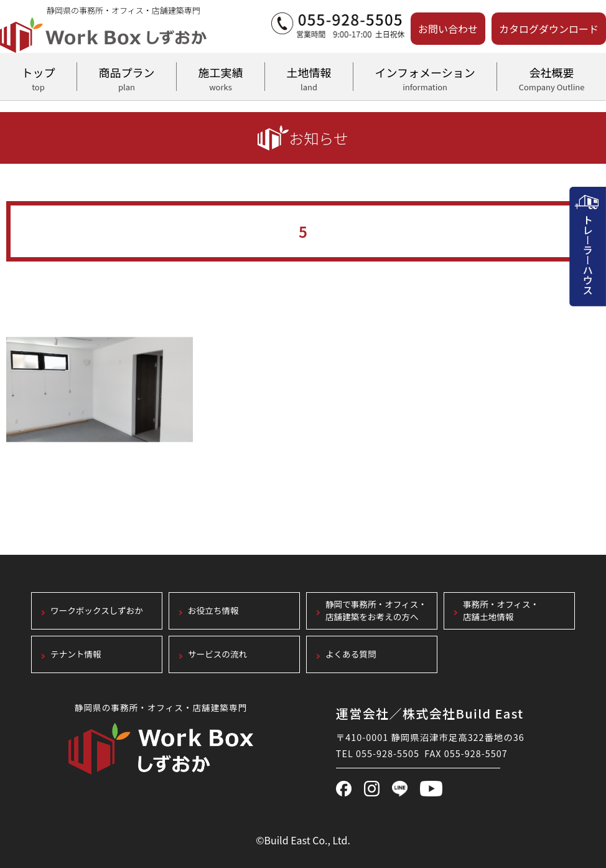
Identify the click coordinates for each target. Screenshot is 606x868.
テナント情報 (76, 655)
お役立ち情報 (213, 611)
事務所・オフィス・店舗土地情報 (501, 611)
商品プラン (127, 77)
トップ (38, 77)
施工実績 (221, 77)
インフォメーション (425, 77)
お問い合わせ (448, 29)
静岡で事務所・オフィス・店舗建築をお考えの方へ (376, 611)
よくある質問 (351, 655)
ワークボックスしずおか (97, 611)
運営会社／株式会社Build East (430, 713)
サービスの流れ (217, 655)
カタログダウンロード (549, 29)
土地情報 (309, 77)
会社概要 (552, 77)
